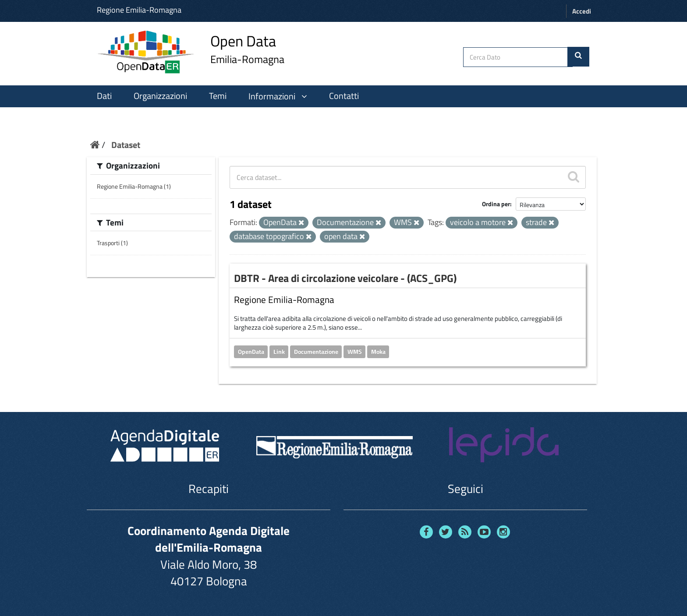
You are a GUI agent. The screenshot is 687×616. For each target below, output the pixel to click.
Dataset (126, 145)
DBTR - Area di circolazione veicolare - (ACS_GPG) (345, 278)
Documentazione (316, 352)
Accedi (582, 11)
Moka (378, 352)
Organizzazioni (160, 96)
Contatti (344, 96)
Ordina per (496, 204)
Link (279, 352)
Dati (104, 96)
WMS (355, 352)
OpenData (251, 352)
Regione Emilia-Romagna (139, 10)
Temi (218, 96)
